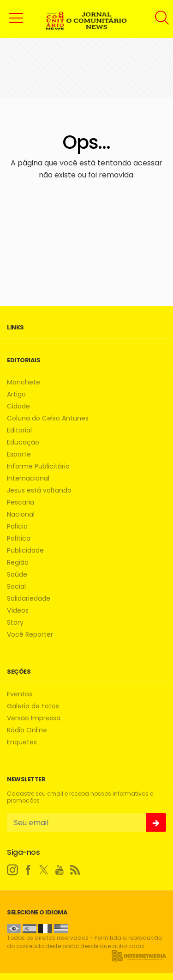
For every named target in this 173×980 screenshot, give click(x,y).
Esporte (19, 454)
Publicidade (25, 551)
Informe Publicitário (38, 466)
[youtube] (60, 870)
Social (16, 587)
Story (15, 623)
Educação (23, 442)
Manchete (24, 382)
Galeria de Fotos (33, 706)
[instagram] (12, 870)
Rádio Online (27, 730)
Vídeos (18, 611)
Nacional (21, 514)
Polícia (17, 527)
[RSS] (75, 870)
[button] (16, 18)
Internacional (28, 478)
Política (19, 539)
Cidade (18, 406)
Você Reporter (30, 635)
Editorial (19, 430)
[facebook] (28, 870)
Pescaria (21, 502)
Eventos (20, 694)
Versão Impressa (34, 718)
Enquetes (22, 742)
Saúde (17, 575)
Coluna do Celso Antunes (48, 418)
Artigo (16, 394)
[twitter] (44, 870)
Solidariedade (29, 599)
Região (18, 563)
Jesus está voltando (39, 490)
